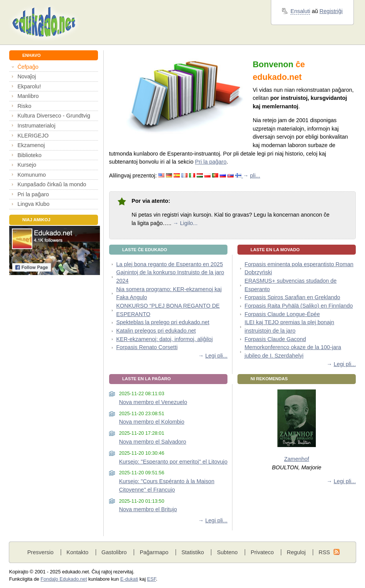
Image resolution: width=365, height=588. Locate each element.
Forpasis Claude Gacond (275, 339)
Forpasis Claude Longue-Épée (282, 314)
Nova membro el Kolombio (152, 422)
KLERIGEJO (33, 136)
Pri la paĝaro (33, 194)
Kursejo (27, 165)
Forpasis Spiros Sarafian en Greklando (293, 297)
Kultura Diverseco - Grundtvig (54, 116)
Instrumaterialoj (36, 126)
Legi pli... (216, 356)
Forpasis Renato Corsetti (147, 347)
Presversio (40, 552)
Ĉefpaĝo (28, 67)
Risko (24, 106)
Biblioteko (29, 155)
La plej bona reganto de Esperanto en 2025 (169, 264)
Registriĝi (331, 11)
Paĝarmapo (154, 552)
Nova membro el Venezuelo (153, 402)
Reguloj (296, 552)
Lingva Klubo (33, 204)
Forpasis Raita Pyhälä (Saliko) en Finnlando (299, 306)
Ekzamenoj (31, 145)
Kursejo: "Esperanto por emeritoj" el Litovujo (173, 462)
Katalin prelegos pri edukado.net (156, 331)
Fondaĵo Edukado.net (64, 579)
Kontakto (77, 552)
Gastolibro (114, 552)
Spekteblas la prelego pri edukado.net (163, 322)
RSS (324, 552)
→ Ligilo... (185, 223)
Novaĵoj (27, 76)
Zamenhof (297, 459)
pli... (255, 176)
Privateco (262, 552)
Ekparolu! (29, 86)
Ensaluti (300, 11)
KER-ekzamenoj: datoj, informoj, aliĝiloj (164, 339)
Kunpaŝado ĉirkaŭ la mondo (52, 184)
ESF (152, 579)
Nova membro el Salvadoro (153, 442)
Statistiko (193, 552)
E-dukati (129, 579)
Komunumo (32, 175)
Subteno (227, 552)
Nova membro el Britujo (148, 509)
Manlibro (28, 96)
